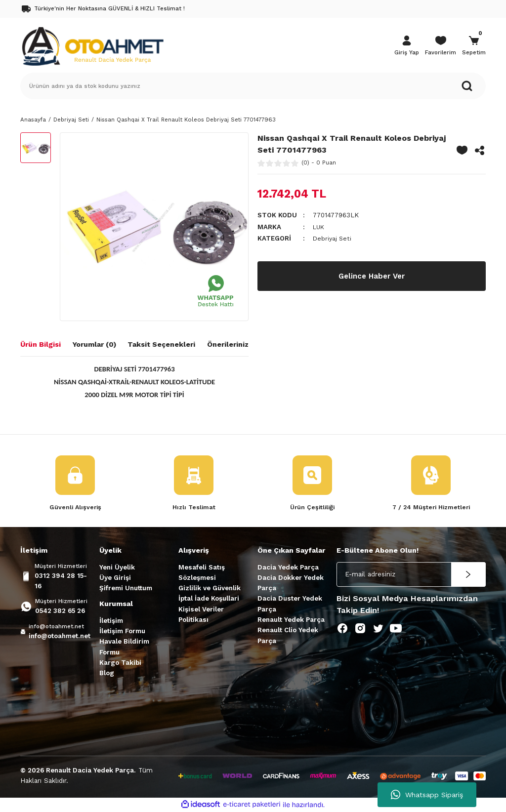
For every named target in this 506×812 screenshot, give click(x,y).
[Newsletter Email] (411, 575)
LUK (319, 227)
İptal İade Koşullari (209, 599)
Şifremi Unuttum (126, 589)
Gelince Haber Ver (372, 276)
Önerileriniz (228, 344)
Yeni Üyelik (117, 568)
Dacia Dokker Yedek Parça (291, 583)
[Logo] (92, 45)
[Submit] (468, 575)
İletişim (111, 621)
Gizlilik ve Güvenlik (210, 589)
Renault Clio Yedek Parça (288, 636)
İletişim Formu (122, 631)
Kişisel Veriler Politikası (201, 615)
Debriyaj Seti (333, 238)
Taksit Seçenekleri (161, 344)
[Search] (253, 86)
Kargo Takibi (120, 663)
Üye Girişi (115, 578)
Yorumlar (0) (94, 344)
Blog (107, 673)
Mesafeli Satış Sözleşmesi (202, 573)
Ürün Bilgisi (41, 344)
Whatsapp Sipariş (427, 795)
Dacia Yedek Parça (288, 568)
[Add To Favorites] (462, 150)
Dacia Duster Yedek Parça (290, 604)
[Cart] (474, 46)
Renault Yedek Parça (291, 620)
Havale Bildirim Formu (124, 647)
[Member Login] (407, 46)
